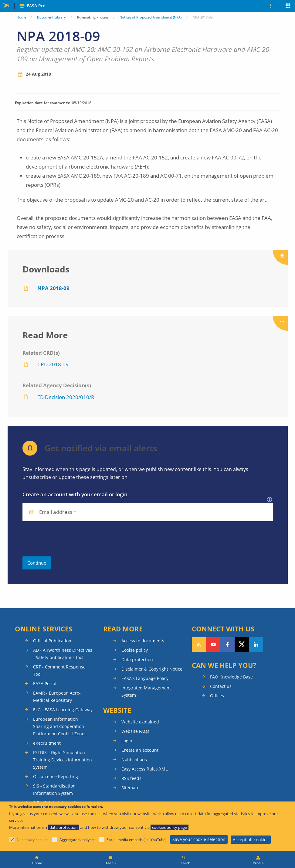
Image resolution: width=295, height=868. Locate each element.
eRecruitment (47, 743)
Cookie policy (135, 650)
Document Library (51, 17)
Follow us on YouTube (213, 644)
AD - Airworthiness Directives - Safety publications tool (63, 654)
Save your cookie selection (199, 839)
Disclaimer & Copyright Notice (152, 669)
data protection (64, 827)
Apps (288, 6)
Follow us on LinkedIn (256, 644)
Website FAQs (135, 731)
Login (127, 741)
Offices (217, 696)
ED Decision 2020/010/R (66, 397)
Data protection (137, 660)
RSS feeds (131, 778)
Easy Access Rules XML (144, 769)
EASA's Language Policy (145, 678)
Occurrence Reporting (56, 776)
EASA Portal (45, 683)
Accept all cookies (251, 840)
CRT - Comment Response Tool (59, 670)
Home (21, 17)
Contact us (221, 686)
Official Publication (52, 641)
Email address (56, 512)
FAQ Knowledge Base (231, 677)
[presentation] (69, 539)
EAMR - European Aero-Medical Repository (57, 697)
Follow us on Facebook (227, 644)
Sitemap (130, 788)
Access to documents (143, 641)
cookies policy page (170, 827)
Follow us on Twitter (242, 644)
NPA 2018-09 (53, 288)
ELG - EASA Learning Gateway (63, 710)
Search (184, 863)
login (121, 494)
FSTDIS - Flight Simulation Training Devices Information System (63, 760)
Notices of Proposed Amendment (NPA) (151, 17)
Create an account (140, 750)
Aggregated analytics (77, 840)
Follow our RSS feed (199, 644)
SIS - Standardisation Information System (54, 789)
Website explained (140, 722)
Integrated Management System (146, 691)
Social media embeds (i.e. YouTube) (137, 840)
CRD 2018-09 (53, 364)
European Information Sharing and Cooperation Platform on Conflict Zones (60, 726)
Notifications (134, 759)
